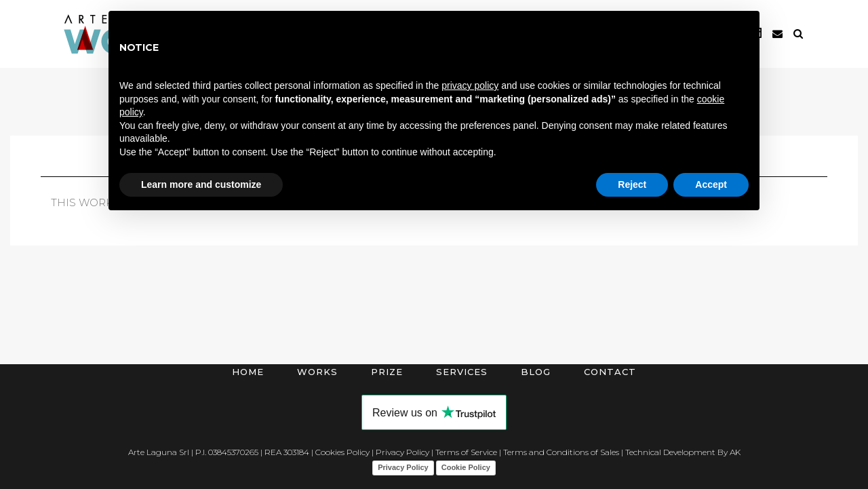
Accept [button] (711, 184)
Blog (536, 372)
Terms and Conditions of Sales (561, 452)
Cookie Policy (466, 467)
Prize (387, 372)
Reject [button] (632, 184)
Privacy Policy (402, 452)
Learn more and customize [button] (201, 184)
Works (317, 372)
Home (248, 372)
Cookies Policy (342, 452)
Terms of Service (466, 452)
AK (735, 452)
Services (462, 372)
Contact (610, 372)
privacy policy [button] (470, 85)
